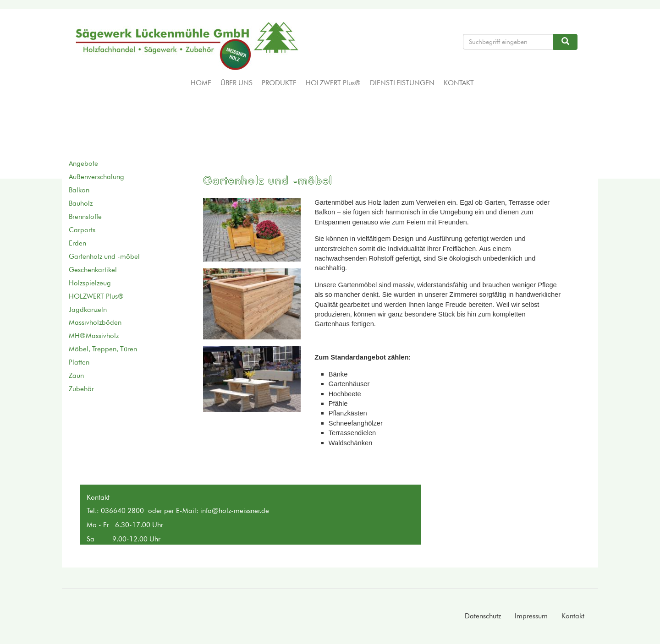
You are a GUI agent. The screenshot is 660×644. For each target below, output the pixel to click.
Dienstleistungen (402, 83)
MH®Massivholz (94, 336)
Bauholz (81, 203)
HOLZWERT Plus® (333, 83)
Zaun (76, 376)
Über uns (236, 83)
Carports (82, 230)
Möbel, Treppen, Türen (103, 349)
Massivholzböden (95, 322)
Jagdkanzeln (88, 310)
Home (201, 83)
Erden (77, 243)
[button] (252, 230)
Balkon (79, 190)
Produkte (279, 83)
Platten (79, 362)
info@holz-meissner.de (235, 511)
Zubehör (81, 389)
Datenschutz (483, 616)
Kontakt (459, 83)
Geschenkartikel (93, 270)
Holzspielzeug (90, 283)
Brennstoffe (85, 217)
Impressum (531, 616)
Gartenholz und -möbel (104, 257)
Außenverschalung (96, 177)
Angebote (83, 164)
